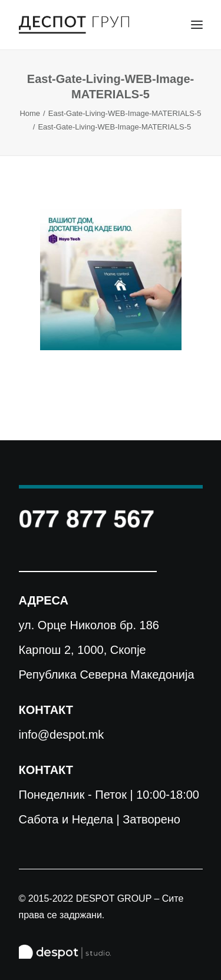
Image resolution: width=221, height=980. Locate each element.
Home (30, 113)
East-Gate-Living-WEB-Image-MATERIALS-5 (125, 113)
